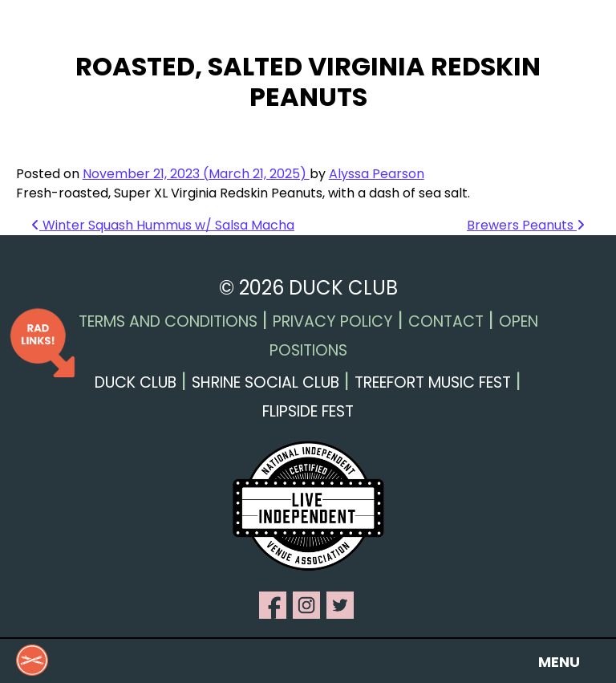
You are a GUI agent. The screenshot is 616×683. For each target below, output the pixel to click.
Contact (446, 321)
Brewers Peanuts (526, 225)
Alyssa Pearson (377, 174)
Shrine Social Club (265, 382)
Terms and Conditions (168, 321)
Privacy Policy (333, 321)
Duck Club (136, 382)
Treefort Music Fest (433, 382)
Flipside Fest (308, 411)
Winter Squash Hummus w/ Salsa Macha (163, 225)
